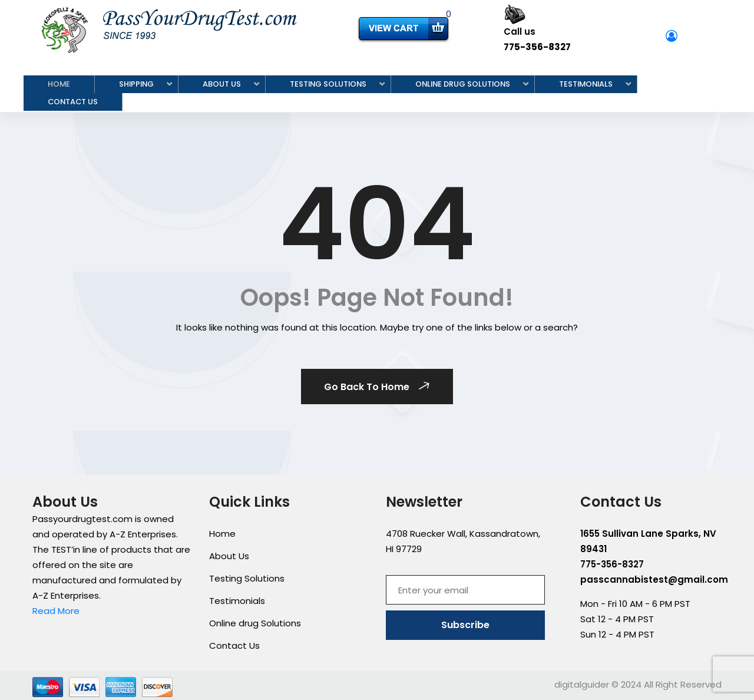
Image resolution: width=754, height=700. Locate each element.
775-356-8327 (537, 47)
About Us (222, 84)
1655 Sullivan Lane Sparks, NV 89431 (648, 541)
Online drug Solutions (463, 84)
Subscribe (465, 625)
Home (59, 84)
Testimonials (586, 84)
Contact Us (73, 102)
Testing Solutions (328, 84)
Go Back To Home (378, 387)
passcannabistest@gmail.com (654, 580)
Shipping (136, 84)
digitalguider (582, 684)
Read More (56, 611)
